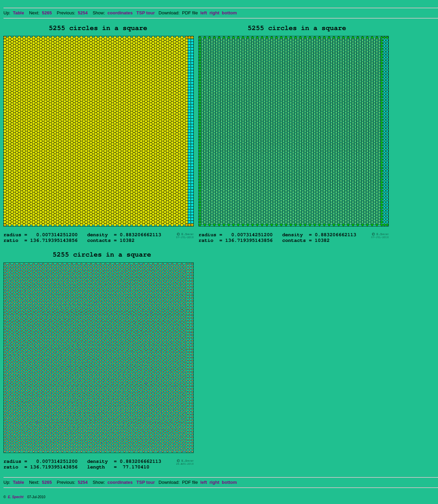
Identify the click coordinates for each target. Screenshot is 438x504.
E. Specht (16, 497)
